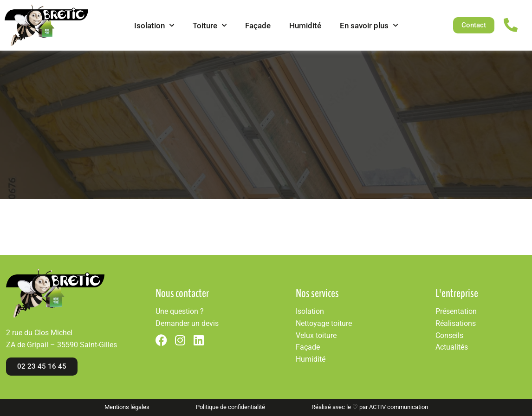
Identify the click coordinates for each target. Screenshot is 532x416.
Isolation (154, 26)
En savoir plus (369, 26)
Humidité (305, 26)
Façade (258, 26)
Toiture (210, 26)
